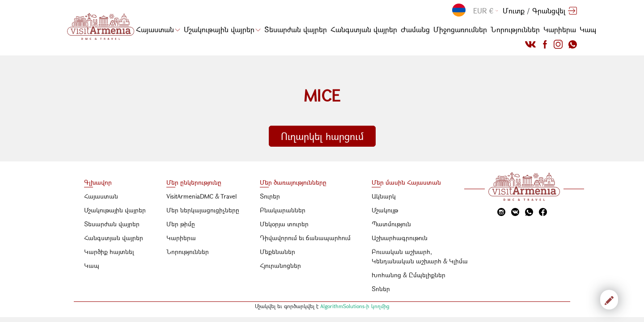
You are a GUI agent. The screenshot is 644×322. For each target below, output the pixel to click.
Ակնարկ (384, 196)
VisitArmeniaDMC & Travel (202, 196)
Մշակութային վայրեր (222, 29)
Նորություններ (515, 29)
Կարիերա (560, 29)
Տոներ (381, 289)
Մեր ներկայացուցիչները (203, 210)
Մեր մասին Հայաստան (406, 182)
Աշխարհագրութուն (400, 238)
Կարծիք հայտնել (109, 252)
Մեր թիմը (181, 224)
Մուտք (514, 11)
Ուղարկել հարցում (322, 136)
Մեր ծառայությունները (293, 182)
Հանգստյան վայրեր (364, 29)
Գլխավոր (98, 182)
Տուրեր (270, 196)
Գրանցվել (549, 11)
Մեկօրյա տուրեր (284, 224)
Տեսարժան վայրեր (296, 29)
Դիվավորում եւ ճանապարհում (305, 238)
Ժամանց (415, 29)
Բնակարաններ (283, 210)
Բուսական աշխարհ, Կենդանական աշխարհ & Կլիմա (420, 256)
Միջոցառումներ (460, 29)
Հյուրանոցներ (280, 265)
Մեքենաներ (278, 252)
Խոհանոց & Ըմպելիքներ (409, 275)
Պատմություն (391, 224)
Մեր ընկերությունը (194, 182)
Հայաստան (158, 29)
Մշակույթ (385, 210)
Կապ (588, 29)
